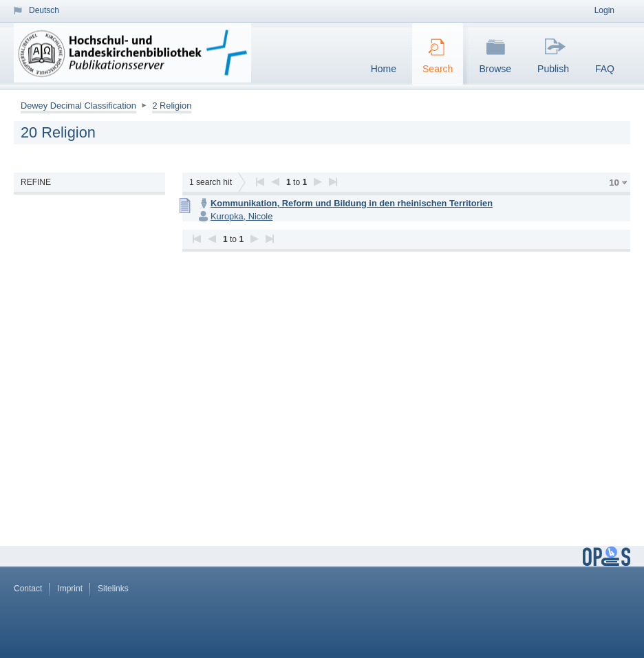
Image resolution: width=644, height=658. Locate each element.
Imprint (70, 589)
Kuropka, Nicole (241, 216)
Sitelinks (113, 589)
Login (604, 10)
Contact (28, 589)
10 (614, 183)
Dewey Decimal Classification (78, 106)
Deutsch (44, 10)
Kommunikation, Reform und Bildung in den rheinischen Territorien (352, 203)
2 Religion (172, 106)
